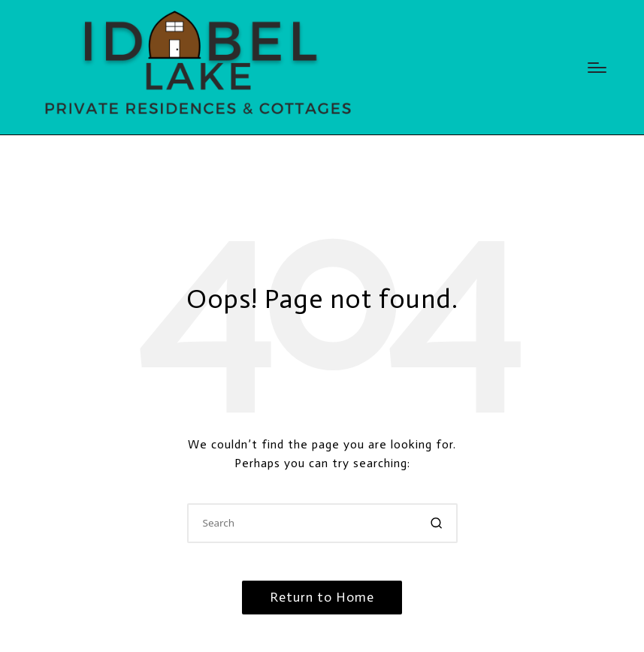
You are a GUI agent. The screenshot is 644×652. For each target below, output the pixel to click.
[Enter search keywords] (322, 523)
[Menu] (597, 68)
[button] (437, 523)
